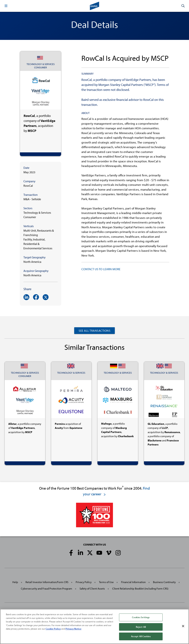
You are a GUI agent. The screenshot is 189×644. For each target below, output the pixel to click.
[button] (6, 6)
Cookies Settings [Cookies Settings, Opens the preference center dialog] (141, 618)
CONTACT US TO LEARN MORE (101, 269)
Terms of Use (106, 582)
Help (15, 582)
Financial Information (133, 582)
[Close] (183, 627)
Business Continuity (164, 582)
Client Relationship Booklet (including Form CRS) (140, 589)
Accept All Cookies (141, 637)
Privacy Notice (73, 630)
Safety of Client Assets (92, 589)
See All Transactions (94, 331)
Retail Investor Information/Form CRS (47, 582)
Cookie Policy (53, 630)
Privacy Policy (84, 582)
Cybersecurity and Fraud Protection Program (47, 589)
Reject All (141, 628)
